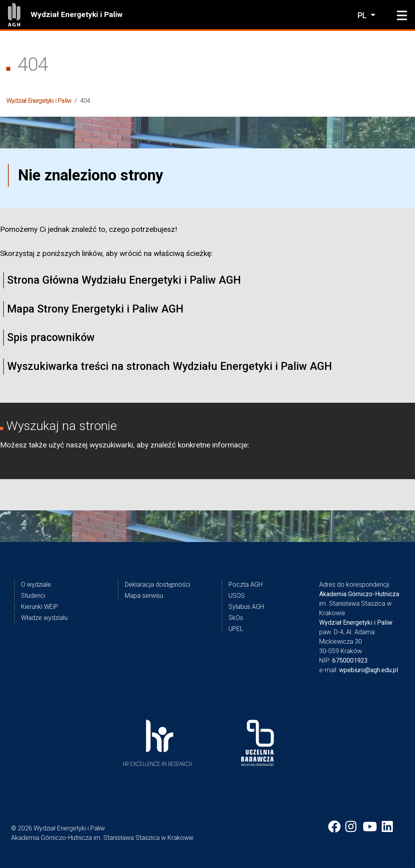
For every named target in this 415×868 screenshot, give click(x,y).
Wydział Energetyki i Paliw (76, 14)
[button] (402, 16)
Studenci (33, 596)
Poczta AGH (246, 585)
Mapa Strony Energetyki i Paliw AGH (95, 309)
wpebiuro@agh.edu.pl (368, 670)
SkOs (236, 618)
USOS (237, 596)
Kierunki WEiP (40, 607)
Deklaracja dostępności (157, 585)
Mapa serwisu (144, 596)
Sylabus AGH (246, 607)
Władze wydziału (44, 618)
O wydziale (36, 585)
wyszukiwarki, (112, 445)
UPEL (236, 629)
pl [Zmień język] (363, 15)
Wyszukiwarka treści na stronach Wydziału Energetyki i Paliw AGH (169, 366)
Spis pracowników (51, 337)
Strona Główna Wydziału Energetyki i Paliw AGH (124, 280)
